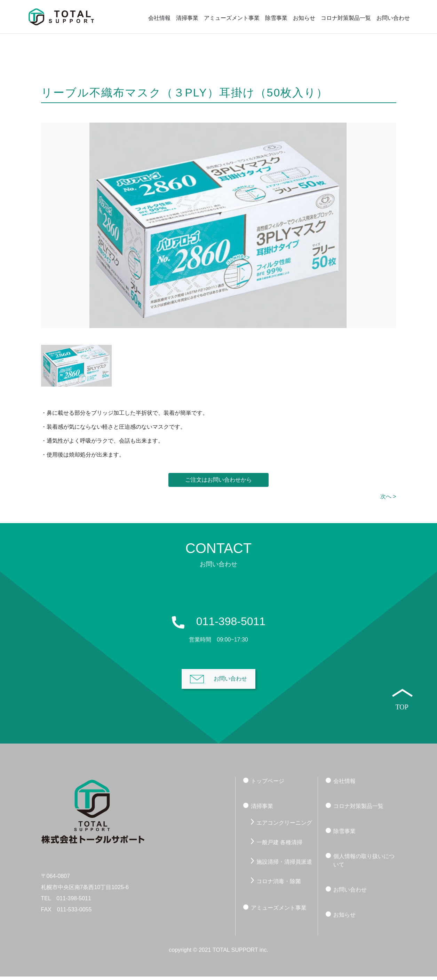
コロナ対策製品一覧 (346, 18)
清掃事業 (187, 18)
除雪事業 (276, 18)
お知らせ (304, 18)
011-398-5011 (74, 902)
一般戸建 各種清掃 (279, 845)
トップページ (268, 784)
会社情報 (159, 18)
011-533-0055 (74, 913)
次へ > (388, 500)
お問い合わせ (393, 18)
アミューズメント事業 (232, 18)
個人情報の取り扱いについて (364, 864)
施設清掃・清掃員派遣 (284, 865)
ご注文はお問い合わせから (218, 483)
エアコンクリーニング (284, 826)
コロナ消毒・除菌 (279, 884)
